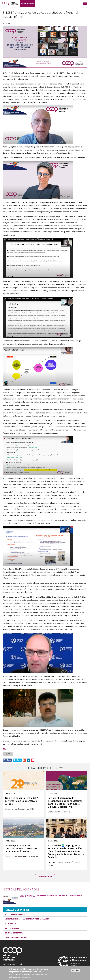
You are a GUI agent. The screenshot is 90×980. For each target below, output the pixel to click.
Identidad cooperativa (14, 933)
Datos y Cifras (10, 924)
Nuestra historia (12, 928)
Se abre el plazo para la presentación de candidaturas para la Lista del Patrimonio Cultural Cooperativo (65, 802)
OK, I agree (76, 970)
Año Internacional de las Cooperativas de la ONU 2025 (27, 919)
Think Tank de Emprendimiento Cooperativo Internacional (28, 73)
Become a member (27, 3)
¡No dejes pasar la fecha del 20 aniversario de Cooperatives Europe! (22, 801)
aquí (40, 744)
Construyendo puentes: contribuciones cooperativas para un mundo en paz (21, 848)
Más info (27, 977)
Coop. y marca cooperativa (16, 938)
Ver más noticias (45, 876)
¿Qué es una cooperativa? (15, 914)
